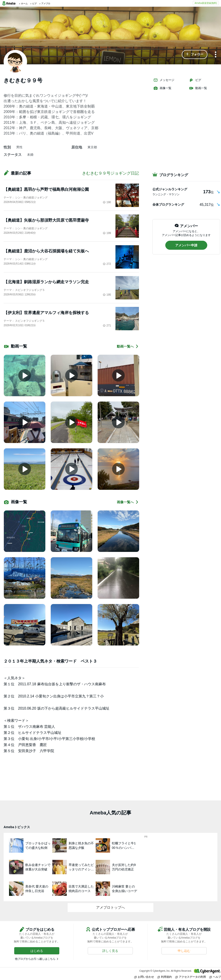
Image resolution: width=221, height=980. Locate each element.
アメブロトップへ (110, 907)
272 (107, 264)
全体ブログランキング (168, 205)
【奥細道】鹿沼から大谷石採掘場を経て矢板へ (46, 251)
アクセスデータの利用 (191, 977)
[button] (195, 54)
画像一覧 (162, 88)
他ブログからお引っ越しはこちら (35, 959)
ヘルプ (215, 977)
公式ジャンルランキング (170, 189)
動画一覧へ (128, 346)
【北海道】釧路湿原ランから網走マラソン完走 (46, 282)
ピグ (195, 80)
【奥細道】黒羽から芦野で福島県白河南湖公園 (46, 189)
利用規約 (165, 977)
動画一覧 (198, 88)
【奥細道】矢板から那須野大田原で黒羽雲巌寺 (46, 220)
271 (107, 326)
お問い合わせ (144, 977)
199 (107, 233)
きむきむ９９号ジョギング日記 (110, 173)
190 (107, 202)
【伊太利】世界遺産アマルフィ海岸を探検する (46, 313)
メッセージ (164, 80)
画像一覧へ (128, 502)
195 (107, 295)
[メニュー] (216, 55)
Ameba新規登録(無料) (206, 3)
